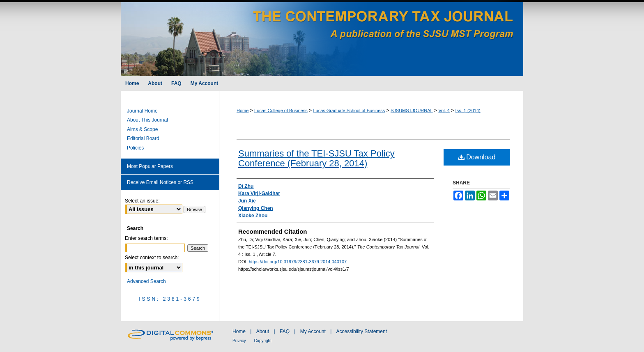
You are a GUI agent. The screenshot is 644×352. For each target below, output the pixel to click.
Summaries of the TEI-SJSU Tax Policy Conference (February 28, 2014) (316, 158)
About (263, 331)
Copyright (263, 341)
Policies (135, 148)
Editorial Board (143, 138)
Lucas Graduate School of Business (349, 110)
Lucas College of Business (281, 110)
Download (477, 157)
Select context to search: (152, 258)
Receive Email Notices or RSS (160, 182)
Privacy (239, 341)
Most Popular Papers (150, 166)
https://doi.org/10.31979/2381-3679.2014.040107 (298, 262)
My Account (313, 331)
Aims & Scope (142, 129)
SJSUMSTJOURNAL (412, 110)
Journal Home (142, 111)
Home (243, 110)
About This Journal (147, 120)
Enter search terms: (146, 238)
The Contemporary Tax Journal (322, 38)
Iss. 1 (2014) (468, 110)
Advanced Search (146, 281)
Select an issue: (142, 201)
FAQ (285, 331)
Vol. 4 (444, 110)
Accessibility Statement (362, 331)
